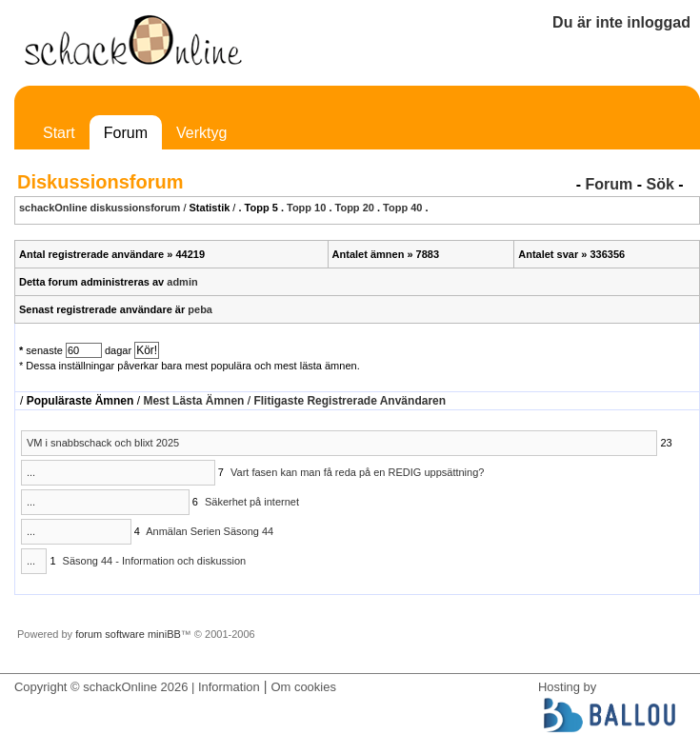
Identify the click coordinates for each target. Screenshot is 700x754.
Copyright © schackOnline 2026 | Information (137, 687)
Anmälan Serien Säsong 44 (210, 531)
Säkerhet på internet (252, 502)
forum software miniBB (128, 634)
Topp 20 (355, 208)
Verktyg (201, 133)
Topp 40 (402, 208)
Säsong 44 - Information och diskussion (155, 561)
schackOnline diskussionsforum (100, 208)
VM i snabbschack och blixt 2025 (103, 443)
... (31, 472)
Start (59, 133)
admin (182, 282)
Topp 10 (306, 208)
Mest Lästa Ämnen (193, 401)
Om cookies (303, 687)
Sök (660, 184)
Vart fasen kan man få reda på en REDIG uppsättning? (357, 472)
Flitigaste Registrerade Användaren (350, 401)
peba (200, 309)
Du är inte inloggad (621, 22)
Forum (126, 133)
